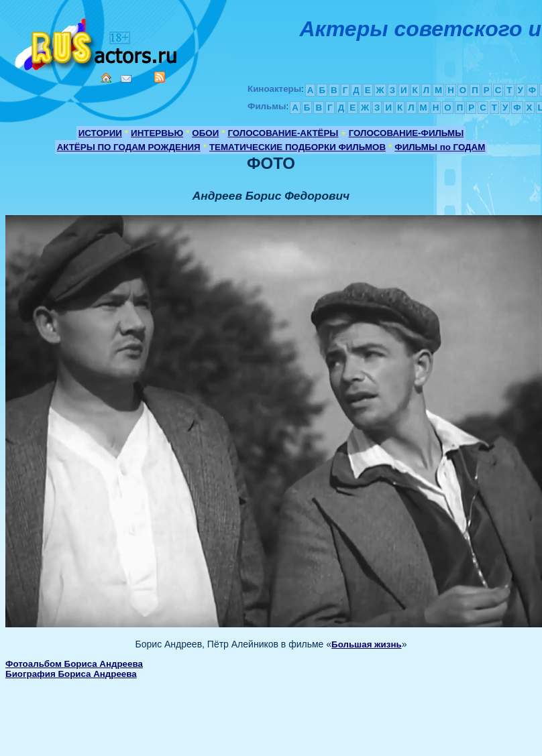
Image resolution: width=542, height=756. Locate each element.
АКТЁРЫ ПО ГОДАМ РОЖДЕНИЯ (129, 147)
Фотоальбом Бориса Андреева (74, 664)
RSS (160, 77)
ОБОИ (205, 133)
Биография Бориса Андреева (71, 674)
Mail (126, 79)
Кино (97, 42)
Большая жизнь (367, 644)
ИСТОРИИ (100, 133)
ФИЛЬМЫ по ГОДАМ (440, 147)
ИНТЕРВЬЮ (157, 133)
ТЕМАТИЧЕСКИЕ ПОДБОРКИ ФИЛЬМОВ (297, 147)
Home (106, 78)
